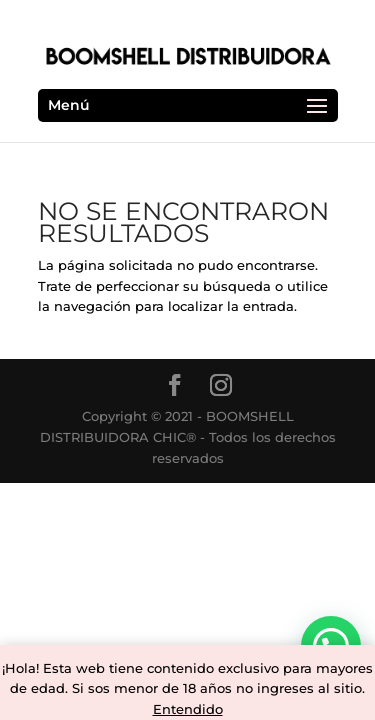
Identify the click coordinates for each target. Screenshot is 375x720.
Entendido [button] (188, 709)
